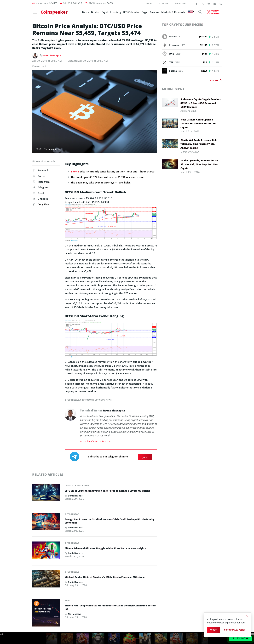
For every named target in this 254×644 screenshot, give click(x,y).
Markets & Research (167, 13)
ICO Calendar (125, 13)
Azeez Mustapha (53, 55)
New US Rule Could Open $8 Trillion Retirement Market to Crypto (198, 123)
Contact (164, 3)
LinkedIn (40, 199)
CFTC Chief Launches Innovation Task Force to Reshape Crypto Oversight (106, 491)
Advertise (180, 3)
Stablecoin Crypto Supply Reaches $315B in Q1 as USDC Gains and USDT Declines (200, 103)
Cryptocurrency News (92, 400)
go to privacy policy (235, 630)
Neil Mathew (75, 614)
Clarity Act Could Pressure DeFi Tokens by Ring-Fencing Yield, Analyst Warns (199, 144)
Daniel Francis (76, 498)
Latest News (173, 89)
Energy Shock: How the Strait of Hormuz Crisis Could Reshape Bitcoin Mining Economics (111, 520)
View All (214, 80)
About (149, 3)
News (79, 13)
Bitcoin (75, 171)
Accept (214, 630)
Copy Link (41, 204)
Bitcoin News (72, 400)
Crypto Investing (105, 13)
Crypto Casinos (144, 13)
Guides (89, 13)
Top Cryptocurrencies (182, 25)
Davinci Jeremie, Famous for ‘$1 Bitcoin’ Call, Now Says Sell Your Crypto (199, 164)
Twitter (39, 176)
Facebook (41, 170)
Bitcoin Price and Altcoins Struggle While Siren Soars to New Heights (110, 548)
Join (145, 456)
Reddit (39, 193)
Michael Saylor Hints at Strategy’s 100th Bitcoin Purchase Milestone (110, 576)
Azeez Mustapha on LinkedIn (96, 441)
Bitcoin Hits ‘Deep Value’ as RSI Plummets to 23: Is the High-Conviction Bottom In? (104, 607)
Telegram (41, 187)
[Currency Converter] (210, 13)
